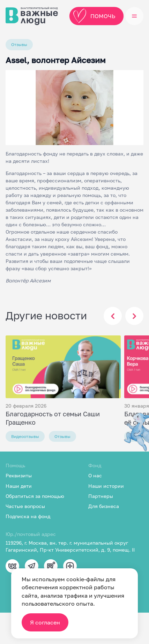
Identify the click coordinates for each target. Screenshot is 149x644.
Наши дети (19, 486)
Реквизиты (19, 475)
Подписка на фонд (28, 516)
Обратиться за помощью (35, 496)
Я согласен (45, 622)
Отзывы (19, 44)
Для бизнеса (104, 506)
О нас (95, 475)
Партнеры (101, 496)
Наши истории (106, 486)
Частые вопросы (25, 506)
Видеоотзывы (25, 436)
